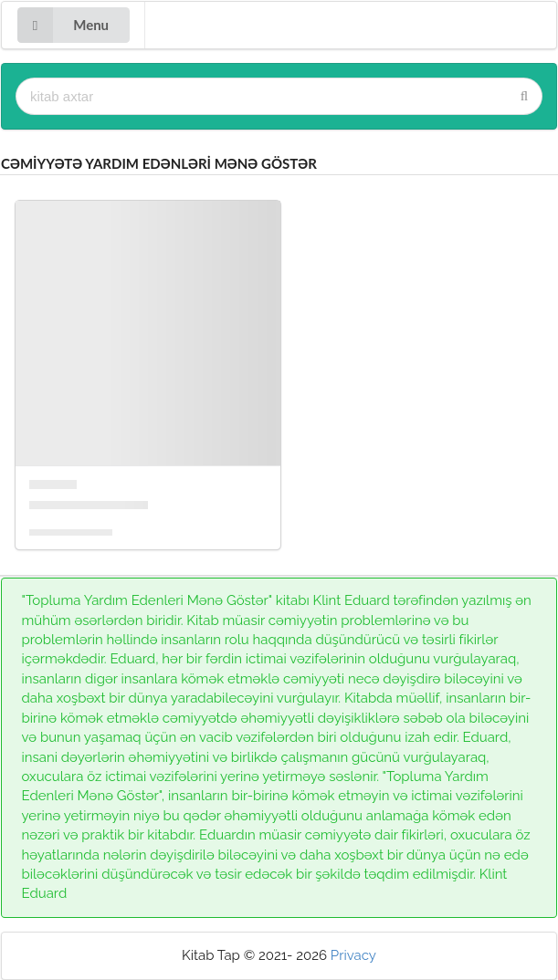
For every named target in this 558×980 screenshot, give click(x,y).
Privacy (353, 955)
